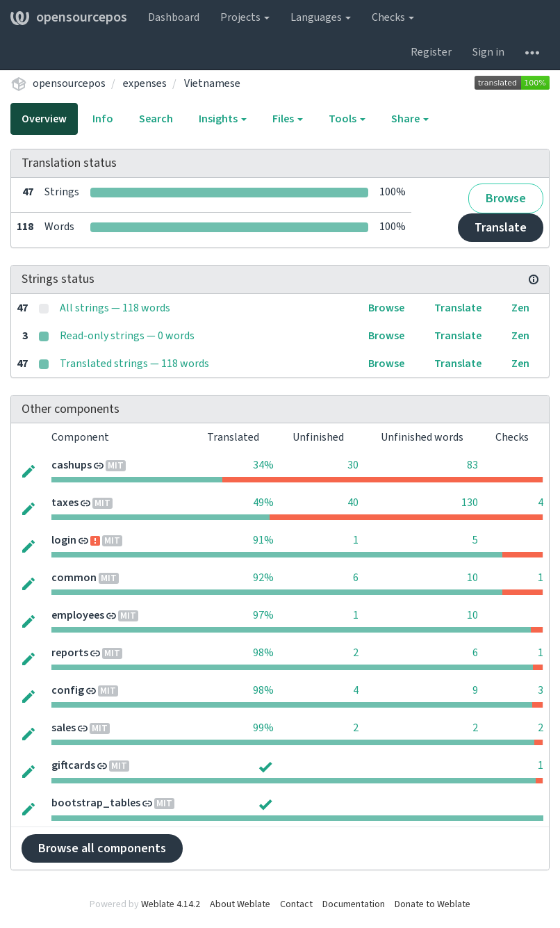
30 (353, 465)
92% (263, 578)
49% (263, 503)
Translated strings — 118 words (134, 364)
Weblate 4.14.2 (171, 904)
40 (353, 503)
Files (288, 119)
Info (103, 119)
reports (70, 653)
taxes (65, 503)
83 (472, 465)
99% (263, 728)
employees (78, 615)
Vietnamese (212, 83)
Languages (321, 17)
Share (410, 119)
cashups (72, 465)
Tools (347, 119)
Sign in (488, 52)
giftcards (73, 765)
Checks (393, 17)
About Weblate (240, 904)
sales (64, 728)
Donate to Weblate (433, 904)
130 (470, 503)
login (64, 540)
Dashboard (174, 17)
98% (263, 653)
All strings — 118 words (115, 308)
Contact (296, 904)
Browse (506, 198)
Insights (223, 119)
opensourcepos (69, 17)
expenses (145, 83)
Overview (44, 119)
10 (472, 578)
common (74, 578)
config (68, 690)
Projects (245, 17)
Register (431, 52)
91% (263, 540)
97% (263, 615)
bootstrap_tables (96, 803)
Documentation (354, 904)
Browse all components (102, 848)
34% (263, 465)
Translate (501, 228)
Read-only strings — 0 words (127, 336)
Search (156, 119)
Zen (520, 308)
